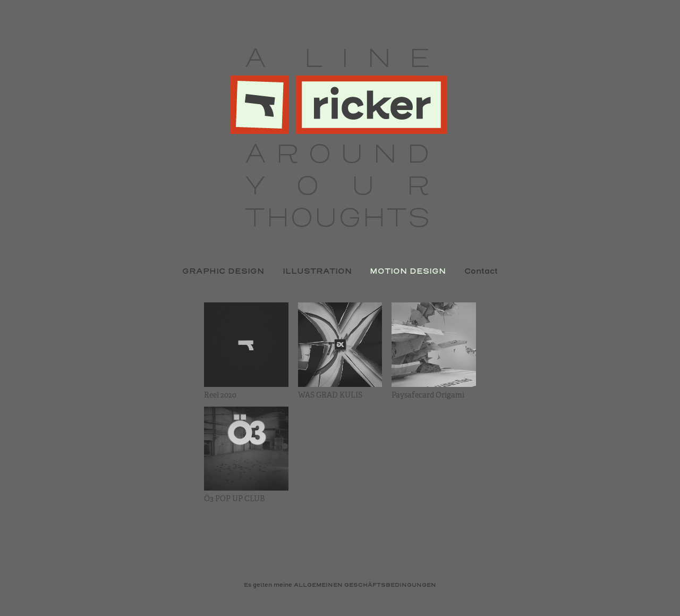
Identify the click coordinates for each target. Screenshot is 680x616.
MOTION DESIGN (408, 271)
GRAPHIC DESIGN (223, 271)
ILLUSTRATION (317, 271)
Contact (481, 271)
